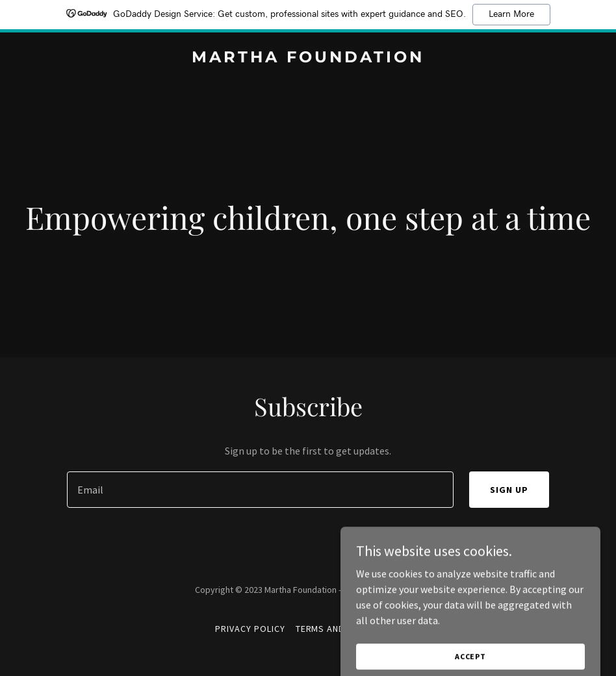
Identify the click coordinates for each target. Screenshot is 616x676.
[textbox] (260, 490)
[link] (308, 58)
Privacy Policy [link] (250, 629)
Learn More (511, 14)
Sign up (509, 490)
